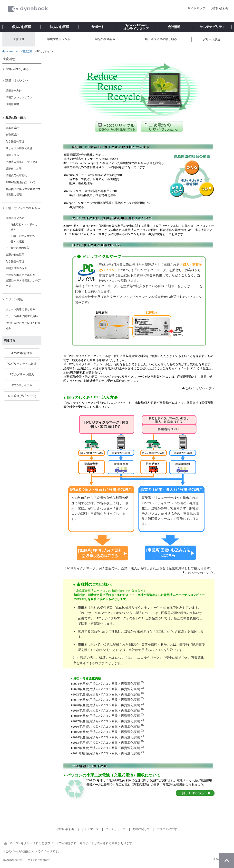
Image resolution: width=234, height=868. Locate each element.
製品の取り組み (14, 118)
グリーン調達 (13, 299)
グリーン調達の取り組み (20, 309)
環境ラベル (12, 155)
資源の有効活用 (15, 255)
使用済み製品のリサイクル (22, 162)
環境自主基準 (14, 169)
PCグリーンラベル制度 (22, 364)
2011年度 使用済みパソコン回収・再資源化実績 (106, 753)
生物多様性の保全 (16, 268)
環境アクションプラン (19, 97)
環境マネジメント (15, 81)
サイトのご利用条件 (39, 860)
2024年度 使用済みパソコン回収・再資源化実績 (106, 684)
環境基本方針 (14, 91)
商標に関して (141, 829)
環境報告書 (12, 104)
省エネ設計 (12, 128)
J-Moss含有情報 (22, 353)
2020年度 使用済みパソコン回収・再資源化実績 (106, 705)
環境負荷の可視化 (16, 175)
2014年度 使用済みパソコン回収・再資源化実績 (106, 737)
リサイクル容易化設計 (19, 148)
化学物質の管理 (15, 141)
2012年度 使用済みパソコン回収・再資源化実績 (106, 748)
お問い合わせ (220, 8)
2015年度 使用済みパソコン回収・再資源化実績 (106, 732)
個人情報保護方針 (12, 860)
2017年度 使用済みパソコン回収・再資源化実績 (106, 721)
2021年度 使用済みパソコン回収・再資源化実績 (106, 700)
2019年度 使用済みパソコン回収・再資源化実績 (106, 710)
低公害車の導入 (20, 248)
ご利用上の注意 (167, 829)
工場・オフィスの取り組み (21, 208)
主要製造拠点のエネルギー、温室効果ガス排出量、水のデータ (23, 280)
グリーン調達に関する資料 (22, 316)
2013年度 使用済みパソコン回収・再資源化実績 (106, 743)
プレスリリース (116, 829)
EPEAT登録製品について (21, 182)
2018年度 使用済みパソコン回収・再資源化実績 (106, 716)
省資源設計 (12, 135)
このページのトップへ (200, 388)
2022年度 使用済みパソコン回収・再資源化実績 (106, 694)
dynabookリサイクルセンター (136, 608)
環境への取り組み (15, 69)
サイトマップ (196, 8)
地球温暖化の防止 (16, 218)
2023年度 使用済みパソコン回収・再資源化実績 (106, 689)
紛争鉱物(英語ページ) (22, 396)
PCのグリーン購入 (22, 375)
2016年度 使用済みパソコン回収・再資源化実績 (106, 726)
